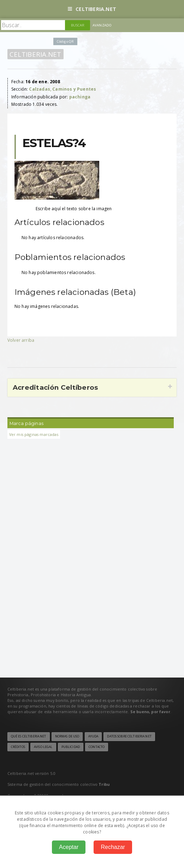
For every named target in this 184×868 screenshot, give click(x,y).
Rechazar (113, 847)
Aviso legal (43, 747)
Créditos (18, 747)
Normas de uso (67, 736)
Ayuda (93, 736)
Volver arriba (21, 340)
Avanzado (102, 25)
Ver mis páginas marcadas (34, 434)
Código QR (65, 41)
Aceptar (69, 847)
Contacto (97, 747)
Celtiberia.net (92, 9)
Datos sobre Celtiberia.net (129, 736)
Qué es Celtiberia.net (29, 736)
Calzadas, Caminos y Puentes (63, 89)
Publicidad (71, 747)
